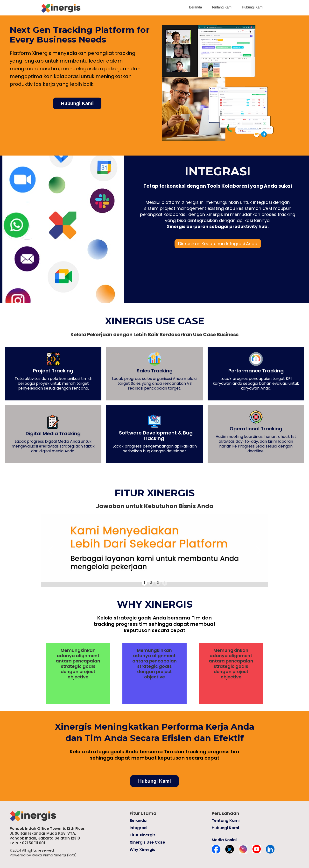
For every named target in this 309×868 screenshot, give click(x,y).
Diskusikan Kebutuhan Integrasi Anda (218, 244)
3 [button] (158, 583)
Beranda (196, 7)
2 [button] (151, 583)
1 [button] (144, 583)
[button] (51, 550)
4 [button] (165, 583)
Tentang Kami (222, 7)
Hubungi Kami (253, 7)
